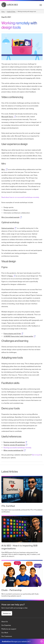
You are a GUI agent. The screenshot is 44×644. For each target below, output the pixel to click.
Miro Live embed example (12, 217)
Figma (12, 276)
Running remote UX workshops (15, 442)
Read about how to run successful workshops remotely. (20, 197)
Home (3, 11)
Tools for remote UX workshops (16, 445)
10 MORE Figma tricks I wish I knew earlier (20, 336)
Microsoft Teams (9, 116)
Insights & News (11, 11)
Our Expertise (6, 625)
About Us (5, 621)
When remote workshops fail (15, 450)
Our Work (5, 632)
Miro (5, 169)
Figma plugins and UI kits (14, 333)
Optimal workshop (9, 228)
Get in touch (36, 455)
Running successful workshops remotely (17, 448)
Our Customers (7, 636)
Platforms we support (9, 629)
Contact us (7, 613)
